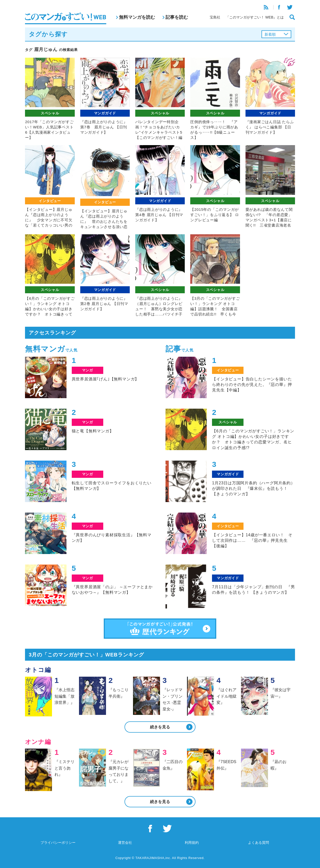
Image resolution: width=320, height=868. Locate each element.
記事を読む (177, 17)
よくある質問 (258, 843)
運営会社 (125, 843)
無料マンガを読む (137, 17)
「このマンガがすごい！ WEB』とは (255, 17)
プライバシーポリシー (58, 843)
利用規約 (192, 843)
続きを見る (160, 727)
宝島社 (215, 17)
